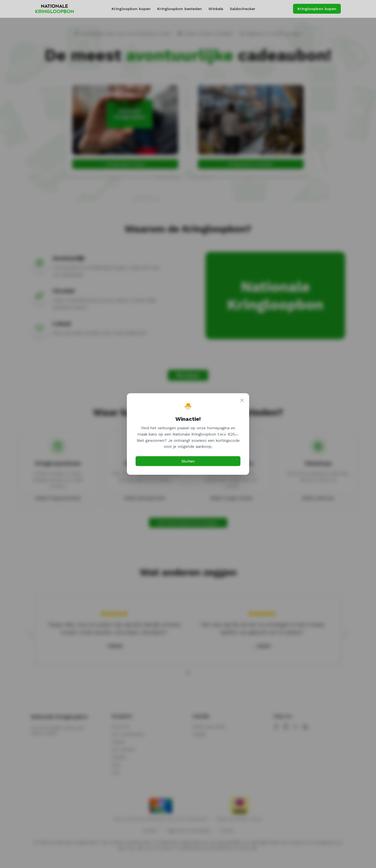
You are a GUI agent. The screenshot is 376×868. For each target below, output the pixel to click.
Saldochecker (243, 9)
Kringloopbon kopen (131, 9)
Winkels (216, 9)
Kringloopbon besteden (180, 9)
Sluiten (188, 461)
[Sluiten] (242, 400)
